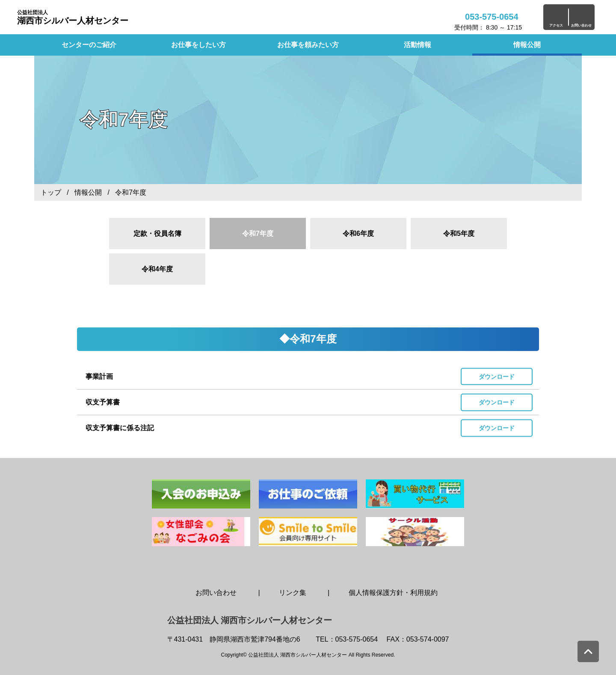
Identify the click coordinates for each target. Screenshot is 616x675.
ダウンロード (497, 376)
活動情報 (418, 45)
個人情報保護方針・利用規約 (393, 593)
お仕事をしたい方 (198, 45)
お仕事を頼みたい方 (308, 45)
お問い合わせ (216, 593)
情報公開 (527, 45)
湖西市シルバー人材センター (73, 17)
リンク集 (293, 593)
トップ (51, 192)
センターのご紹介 (89, 45)
